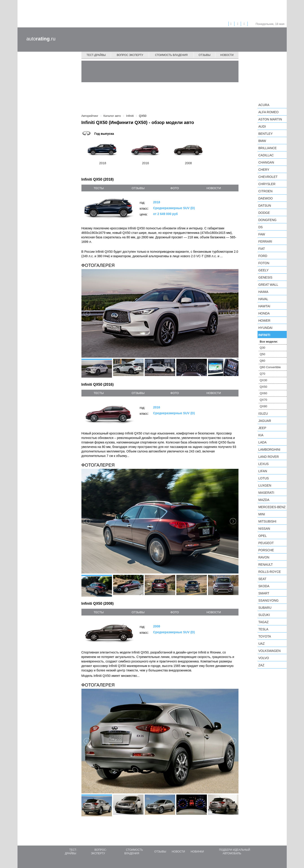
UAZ (262, 644)
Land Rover (269, 457)
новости (214, 188)
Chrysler (267, 184)
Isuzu (263, 414)
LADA (263, 442)
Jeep (262, 428)
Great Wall (268, 285)
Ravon (264, 557)
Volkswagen (270, 651)
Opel (263, 536)
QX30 (264, 380)
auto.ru (41, 39)
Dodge (264, 213)
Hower (265, 321)
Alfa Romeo (269, 112)
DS (261, 227)
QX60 (264, 393)
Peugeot (266, 543)
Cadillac (266, 155)
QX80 (264, 406)
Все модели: (269, 342)
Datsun (265, 206)
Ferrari (265, 241)
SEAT (262, 579)
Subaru (265, 608)
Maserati (266, 493)
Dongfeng (268, 220)
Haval (263, 299)
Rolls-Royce (270, 572)
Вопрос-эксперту (99, 852)
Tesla (263, 629)
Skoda (264, 586)
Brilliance (268, 148)
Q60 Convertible (270, 367)
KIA (261, 435)
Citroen (266, 191)
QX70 (264, 400)
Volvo (264, 658)
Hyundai (266, 328)
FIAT (262, 249)
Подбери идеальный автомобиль (234, 852)
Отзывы (204, 55)
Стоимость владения (171, 55)
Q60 (263, 361)
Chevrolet (268, 177)
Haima (263, 292)
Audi (262, 126)
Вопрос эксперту (130, 55)
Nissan (264, 529)
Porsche (266, 550)
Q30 (263, 348)
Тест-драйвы (96, 55)
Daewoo (266, 198)
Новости (227, 55)
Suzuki (264, 615)
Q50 (263, 354)
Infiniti (264, 335)
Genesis (265, 277)
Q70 (263, 374)
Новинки (197, 852)
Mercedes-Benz (272, 507)
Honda (264, 313)
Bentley (266, 134)
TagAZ (264, 622)
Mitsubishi (267, 521)
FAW (262, 234)
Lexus (264, 464)
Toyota (265, 636)
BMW (262, 141)
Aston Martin (270, 119)
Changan (266, 162)
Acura (264, 105)
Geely (264, 270)
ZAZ (261, 665)
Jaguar (265, 421)
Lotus (264, 478)
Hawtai (264, 306)
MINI (262, 514)
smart (264, 593)
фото (175, 188)
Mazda (264, 500)
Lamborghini (269, 449)
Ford (263, 256)
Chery (264, 170)
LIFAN (263, 471)
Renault (266, 565)
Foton (264, 263)
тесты (99, 188)
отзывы (138, 188)
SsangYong (269, 600)
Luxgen (265, 485)
